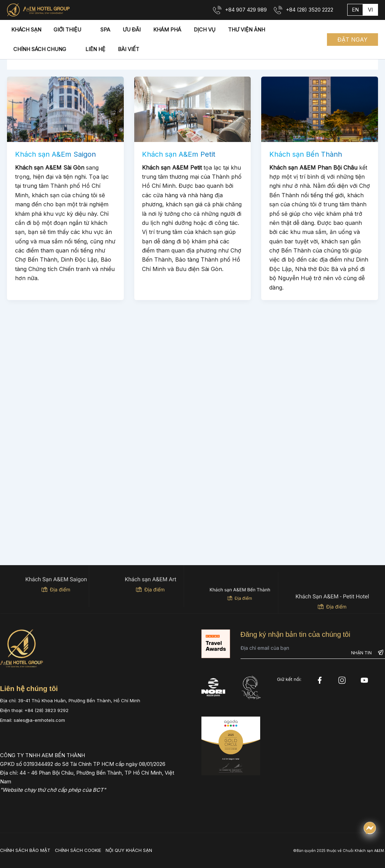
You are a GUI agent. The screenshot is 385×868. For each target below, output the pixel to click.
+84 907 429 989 (246, 10)
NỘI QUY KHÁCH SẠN (129, 850)
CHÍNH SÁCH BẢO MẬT (25, 850)
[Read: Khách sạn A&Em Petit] (193, 109)
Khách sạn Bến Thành (306, 154)
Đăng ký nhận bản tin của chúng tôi (295, 634)
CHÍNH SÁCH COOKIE (78, 850)
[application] (79, 30)
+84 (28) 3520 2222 (309, 10)
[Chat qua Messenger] (370, 828)
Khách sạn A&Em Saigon (55, 154)
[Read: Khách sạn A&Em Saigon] (65, 109)
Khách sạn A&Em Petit (179, 154)
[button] (352, 40)
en (355, 10)
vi (370, 10)
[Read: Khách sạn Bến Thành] (320, 109)
